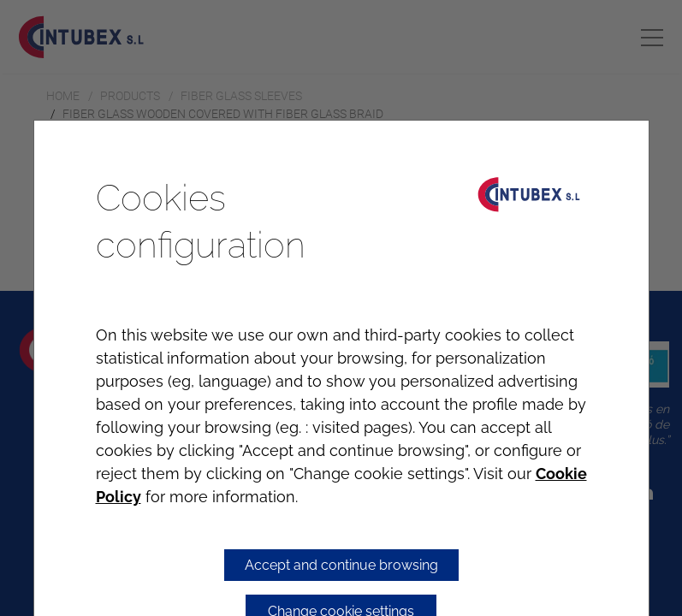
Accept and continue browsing (341, 565)
